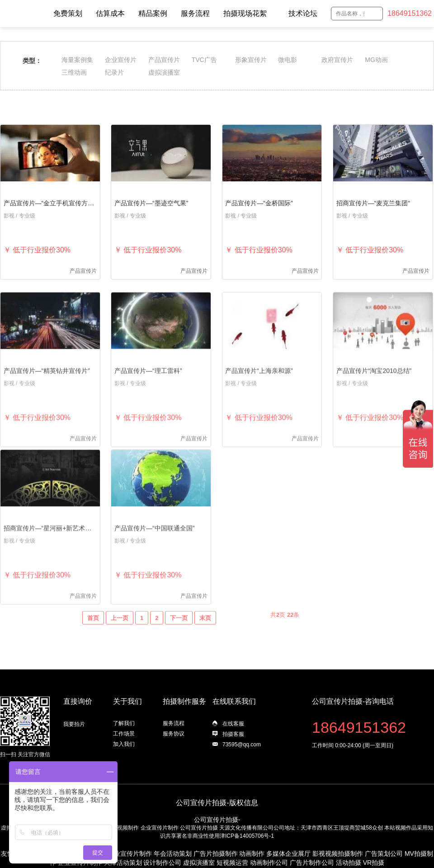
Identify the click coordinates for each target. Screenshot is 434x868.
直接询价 (78, 701)
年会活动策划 (173, 854)
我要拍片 (74, 724)
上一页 (120, 633)
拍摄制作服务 (184, 701)
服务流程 (195, 13)
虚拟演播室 (164, 72)
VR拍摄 (374, 863)
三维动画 (74, 72)
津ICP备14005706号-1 (247, 836)
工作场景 (124, 734)
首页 (93, 633)
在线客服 (233, 724)
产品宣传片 (164, 60)
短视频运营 (232, 863)
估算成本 (110, 13)
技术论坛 (303, 13)
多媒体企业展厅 (288, 854)
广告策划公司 (384, 854)
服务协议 (174, 734)
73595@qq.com (242, 745)
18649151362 (410, 13)
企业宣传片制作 (160, 828)
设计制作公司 (162, 863)
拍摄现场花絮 (245, 13)
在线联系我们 (234, 701)
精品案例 (153, 13)
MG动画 (376, 60)
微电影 (288, 60)
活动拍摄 (349, 863)
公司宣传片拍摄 (199, 828)
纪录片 (114, 72)
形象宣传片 (251, 60)
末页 (205, 633)
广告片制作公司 (312, 863)
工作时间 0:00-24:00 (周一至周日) (353, 745)
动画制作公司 (269, 863)
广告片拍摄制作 (216, 854)
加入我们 (124, 744)
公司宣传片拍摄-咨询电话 (353, 701)
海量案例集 (77, 60)
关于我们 (127, 701)
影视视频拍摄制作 (338, 854)
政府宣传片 (337, 60)
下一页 (179, 633)
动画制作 (252, 854)
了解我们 (124, 723)
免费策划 (68, 13)
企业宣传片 (121, 60)
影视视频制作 (123, 828)
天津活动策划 (123, 863)
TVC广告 (204, 60)
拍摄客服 (233, 734)
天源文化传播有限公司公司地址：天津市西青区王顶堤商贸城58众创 (301, 828)
